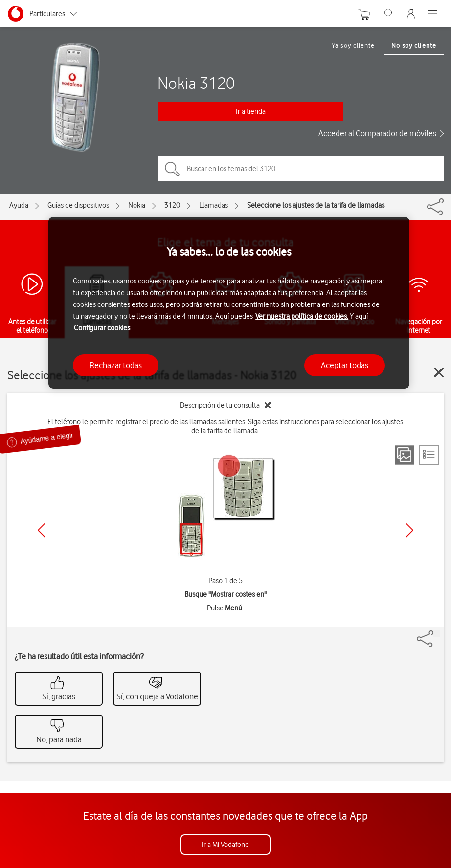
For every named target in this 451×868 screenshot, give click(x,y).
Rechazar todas (116, 365)
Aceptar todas (345, 365)
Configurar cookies (102, 328)
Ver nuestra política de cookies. (302, 316)
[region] (229, 303)
